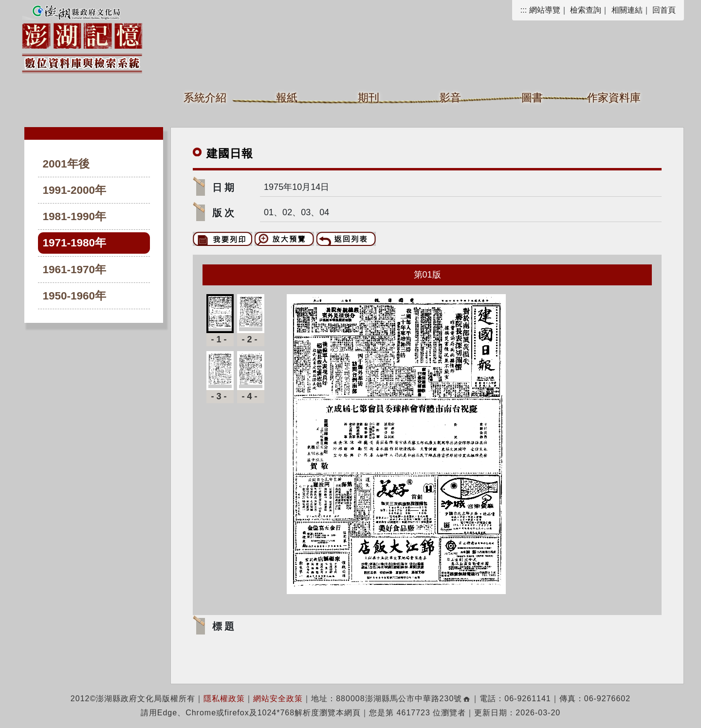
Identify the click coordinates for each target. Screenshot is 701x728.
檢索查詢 (586, 10)
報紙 (287, 98)
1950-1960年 (75, 296)
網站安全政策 (278, 699)
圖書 (532, 98)
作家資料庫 (614, 98)
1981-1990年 (75, 216)
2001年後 (66, 164)
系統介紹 (205, 98)
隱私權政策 (224, 699)
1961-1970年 (75, 270)
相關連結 (627, 10)
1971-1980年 (75, 243)
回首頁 (664, 10)
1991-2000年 (75, 190)
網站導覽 (545, 10)
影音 (450, 98)
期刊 (369, 98)
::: (524, 10)
